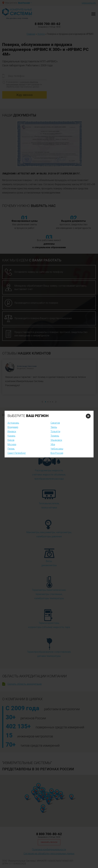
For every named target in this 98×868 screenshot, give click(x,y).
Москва (12, 444)
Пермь (11, 449)
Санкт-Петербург (17, 453)
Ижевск (12, 431)
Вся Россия (57, 453)
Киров (11, 440)
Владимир (13, 427)
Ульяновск (56, 440)
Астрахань (13, 423)
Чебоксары (57, 449)
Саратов (55, 423)
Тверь (54, 427)
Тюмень (55, 436)
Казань (11, 436)
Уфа (53, 444)
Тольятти (55, 431)
